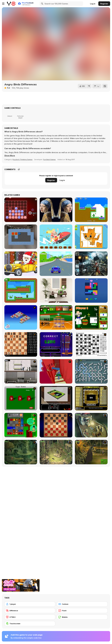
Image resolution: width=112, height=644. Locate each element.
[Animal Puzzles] (91, 237)
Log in (93, 4)
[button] (10, 156)
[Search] (42, 4)
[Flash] (82, 611)
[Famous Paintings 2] (56, 210)
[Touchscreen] (30, 624)
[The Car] (56, 398)
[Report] (97, 86)
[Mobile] (82, 617)
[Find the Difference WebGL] (56, 290)
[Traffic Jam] (21, 425)
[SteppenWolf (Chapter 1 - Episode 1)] (91, 425)
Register (104, 4)
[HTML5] (30, 617)
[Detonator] (21, 317)
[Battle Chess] (21, 344)
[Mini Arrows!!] (91, 210)
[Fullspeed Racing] (56, 264)
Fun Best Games (49, 159)
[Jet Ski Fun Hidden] (56, 237)
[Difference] (30, 611)
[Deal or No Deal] (91, 398)
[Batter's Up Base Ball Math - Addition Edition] (56, 317)
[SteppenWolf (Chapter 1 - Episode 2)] (21, 452)
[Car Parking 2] (21, 237)
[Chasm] (56, 371)
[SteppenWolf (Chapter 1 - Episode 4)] (91, 452)
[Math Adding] (91, 317)
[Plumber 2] (91, 371)
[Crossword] (91, 344)
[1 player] (30, 604)
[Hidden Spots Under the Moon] (91, 264)
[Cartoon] (82, 604)
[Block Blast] (91, 290)
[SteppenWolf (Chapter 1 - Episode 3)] (56, 452)
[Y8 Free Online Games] (11, 4)
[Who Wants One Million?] (56, 344)
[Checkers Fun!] (56, 425)
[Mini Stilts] (21, 290)
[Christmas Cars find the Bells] (21, 264)
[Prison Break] (21, 371)
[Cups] (21, 398)
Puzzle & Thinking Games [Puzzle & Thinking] (23, 159)
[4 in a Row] (21, 210)
